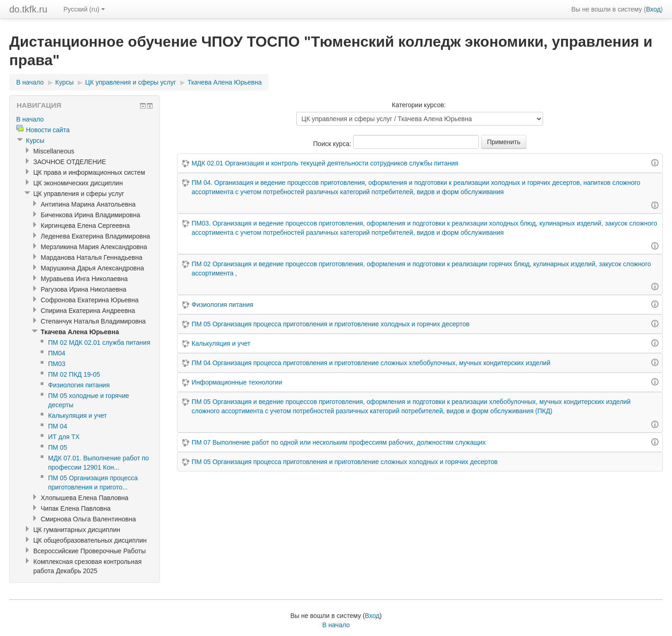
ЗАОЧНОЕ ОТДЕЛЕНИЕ (70, 162)
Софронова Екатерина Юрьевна (90, 300)
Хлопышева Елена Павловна (85, 498)
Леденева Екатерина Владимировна (95, 236)
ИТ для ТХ (64, 437)
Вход (654, 9)
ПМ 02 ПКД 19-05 (74, 374)
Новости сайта (48, 130)
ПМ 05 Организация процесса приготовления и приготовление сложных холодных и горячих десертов (345, 462)
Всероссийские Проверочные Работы (89, 551)
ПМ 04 (58, 426)
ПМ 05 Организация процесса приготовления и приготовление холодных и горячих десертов (331, 324)
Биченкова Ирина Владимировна (90, 215)
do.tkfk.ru (28, 9)
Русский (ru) (84, 9)
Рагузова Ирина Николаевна (83, 289)
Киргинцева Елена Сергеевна (85, 226)
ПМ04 (57, 353)
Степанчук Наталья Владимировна (93, 321)
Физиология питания (223, 305)
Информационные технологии (237, 382)
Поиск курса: (333, 144)
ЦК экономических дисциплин (78, 183)
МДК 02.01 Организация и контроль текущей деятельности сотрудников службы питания (325, 163)
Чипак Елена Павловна (76, 508)
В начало (30, 82)
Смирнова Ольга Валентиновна (88, 519)
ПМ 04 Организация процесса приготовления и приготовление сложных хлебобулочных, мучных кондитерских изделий (371, 363)
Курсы (65, 82)
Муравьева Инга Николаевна (84, 279)
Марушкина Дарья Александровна (92, 268)
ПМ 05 (58, 447)
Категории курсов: (419, 105)
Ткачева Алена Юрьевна (225, 82)
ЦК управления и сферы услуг (131, 82)
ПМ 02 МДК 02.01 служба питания (99, 342)
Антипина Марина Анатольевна (88, 204)
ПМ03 (57, 364)
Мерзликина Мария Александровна (94, 247)
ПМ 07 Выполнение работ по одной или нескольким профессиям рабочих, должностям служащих (339, 442)
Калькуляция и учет (221, 343)
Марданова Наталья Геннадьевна (92, 257)
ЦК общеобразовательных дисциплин (90, 540)
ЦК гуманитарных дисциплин (77, 530)
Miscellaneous (54, 151)
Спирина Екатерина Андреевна (88, 311)
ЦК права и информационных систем (89, 172)
